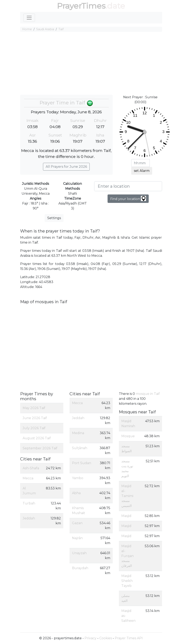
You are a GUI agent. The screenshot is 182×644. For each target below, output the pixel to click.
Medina (78, 433)
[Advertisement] (91, 64)
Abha (76, 493)
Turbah (29, 503)
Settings (54, 218)
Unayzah (79, 553)
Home (27, 29)
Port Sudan (82, 463)
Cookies (106, 638)
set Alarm (142, 171)
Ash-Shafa (31, 468)
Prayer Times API (129, 638)
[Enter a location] (128, 186)
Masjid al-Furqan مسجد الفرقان (128, 556)
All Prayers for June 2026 (66, 167)
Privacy (90, 638)
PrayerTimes (81, 6)
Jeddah (29, 518)
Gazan (77, 523)
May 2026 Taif (34, 408)
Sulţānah (80, 448)
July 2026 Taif (34, 428)
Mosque (128, 436)
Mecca (28, 478)
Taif (61, 29)
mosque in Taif (148, 394)
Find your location (128, 198)
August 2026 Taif (37, 438)
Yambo (78, 478)
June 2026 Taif (35, 418)
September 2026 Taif (40, 448)
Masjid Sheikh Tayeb (127, 581)
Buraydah (80, 568)
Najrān (77, 538)
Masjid (126, 516)
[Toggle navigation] (29, 18)
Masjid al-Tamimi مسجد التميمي (127, 496)
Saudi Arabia (45, 29)
